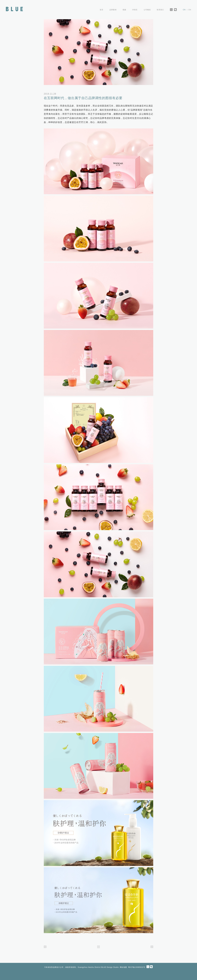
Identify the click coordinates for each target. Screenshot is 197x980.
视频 (124, 10)
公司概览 (147, 10)
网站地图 (123, 967)
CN (184, 10)
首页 (102, 10)
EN (190, 10)
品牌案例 (113, 10)
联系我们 (160, 10)
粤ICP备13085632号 (137, 967)
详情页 (135, 10)
